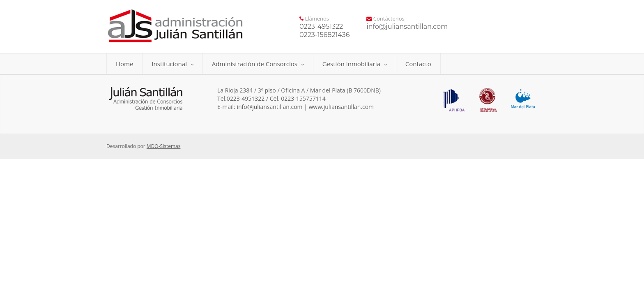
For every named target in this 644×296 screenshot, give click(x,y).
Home (124, 64)
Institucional (172, 64)
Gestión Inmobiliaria (355, 64)
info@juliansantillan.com (269, 107)
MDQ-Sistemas (164, 146)
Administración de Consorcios (258, 64)
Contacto (418, 64)
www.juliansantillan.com (342, 107)
